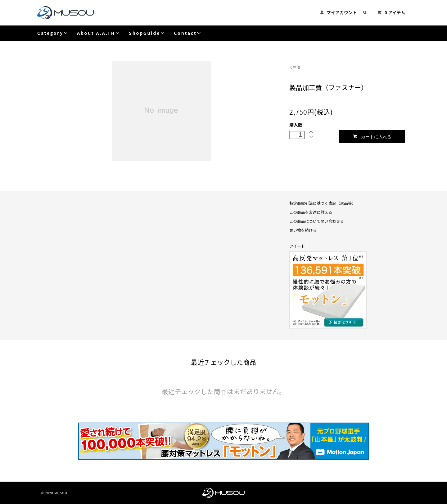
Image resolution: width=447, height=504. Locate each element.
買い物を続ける (303, 230)
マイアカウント (342, 12)
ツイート (297, 246)
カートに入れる (372, 137)
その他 (295, 67)
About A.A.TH (99, 33)
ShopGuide (147, 33)
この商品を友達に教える (311, 212)
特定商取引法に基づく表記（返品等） (323, 203)
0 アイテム (391, 12)
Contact (188, 33)
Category (53, 33)
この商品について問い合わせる (317, 221)
